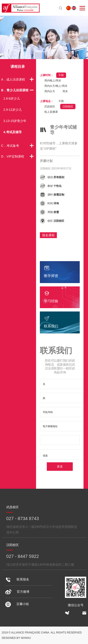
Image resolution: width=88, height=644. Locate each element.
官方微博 (17, 592)
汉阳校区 (68, 107)
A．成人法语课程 (13, 79)
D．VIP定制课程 (13, 156)
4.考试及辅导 (13, 132)
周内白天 (50, 91)
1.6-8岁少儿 (12, 98)
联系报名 (17, 579)
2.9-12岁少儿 (13, 110)
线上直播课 (51, 112)
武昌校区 (50, 107)
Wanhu (26, 638)
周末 (65, 91)
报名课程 (48, 235)
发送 (60, 466)
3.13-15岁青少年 (15, 121)
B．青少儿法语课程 (15, 90)
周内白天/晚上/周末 (56, 86)
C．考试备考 (10, 146)
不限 (61, 75)
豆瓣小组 (17, 604)
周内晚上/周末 (53, 81)
